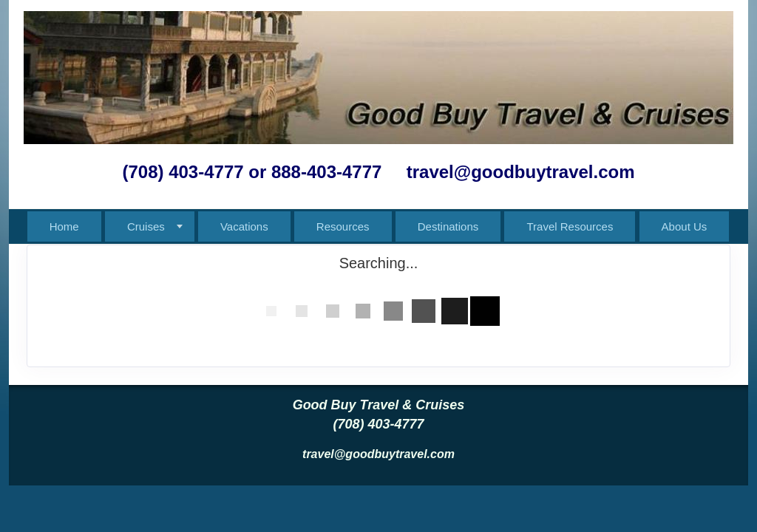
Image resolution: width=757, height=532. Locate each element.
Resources (343, 226)
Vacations (244, 226)
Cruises (146, 226)
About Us (685, 226)
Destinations (448, 226)
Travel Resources (570, 226)
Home (64, 226)
